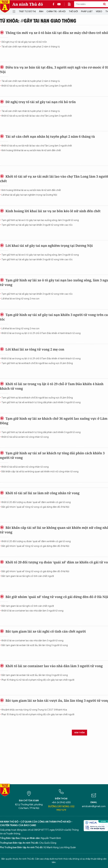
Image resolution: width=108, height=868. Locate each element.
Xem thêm (79, 733)
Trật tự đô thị (27, 11)
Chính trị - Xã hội (56, 11)
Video (99, 11)
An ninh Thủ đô (28, 4)
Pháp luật (87, 11)
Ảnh (41, 11)
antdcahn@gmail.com (94, 806)
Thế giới (73, 11)
